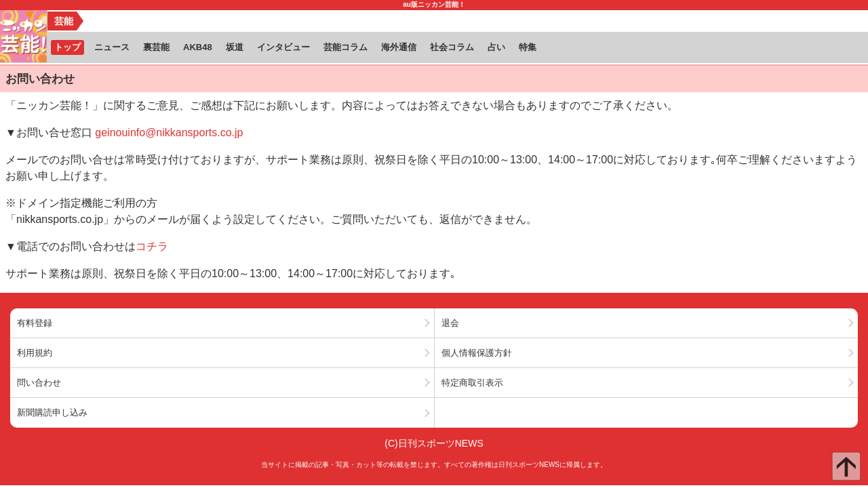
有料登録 (35, 323)
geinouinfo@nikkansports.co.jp (169, 133)
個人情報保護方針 (477, 353)
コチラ (152, 246)
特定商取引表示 (472, 383)
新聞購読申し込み (52, 412)
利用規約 (35, 353)
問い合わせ (39, 383)
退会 (450, 323)
